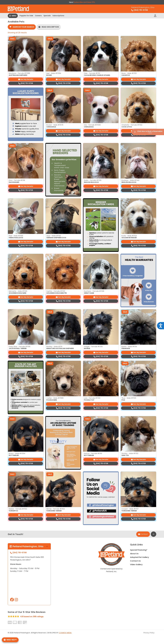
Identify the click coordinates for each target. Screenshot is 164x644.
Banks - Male (129, 347)
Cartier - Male (55, 398)
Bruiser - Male (55, 125)
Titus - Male (129, 398)
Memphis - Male (18, 291)
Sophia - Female (56, 291)
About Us (134, 554)
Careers (38, 16)
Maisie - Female (18, 509)
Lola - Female (92, 398)
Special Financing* (139, 550)
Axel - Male (54, 73)
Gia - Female (92, 125)
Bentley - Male (54, 347)
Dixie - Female (92, 73)
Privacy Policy (149, 633)
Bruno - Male (17, 453)
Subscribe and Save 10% (84, 2)
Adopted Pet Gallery (140, 557)
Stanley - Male (130, 453)
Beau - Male (129, 73)
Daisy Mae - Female (20, 347)
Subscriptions (58, 16)
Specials (47, 16)
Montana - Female (19, 73)
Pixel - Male (16, 236)
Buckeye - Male (130, 180)
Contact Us (135, 561)
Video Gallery (136, 565)
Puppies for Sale (26, 16)
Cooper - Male (130, 509)
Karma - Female (93, 453)
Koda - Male (129, 236)
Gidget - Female (93, 347)
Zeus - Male (54, 236)
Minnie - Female (56, 509)
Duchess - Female (94, 291)
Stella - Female (93, 180)
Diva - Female (17, 180)
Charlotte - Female (132, 125)
